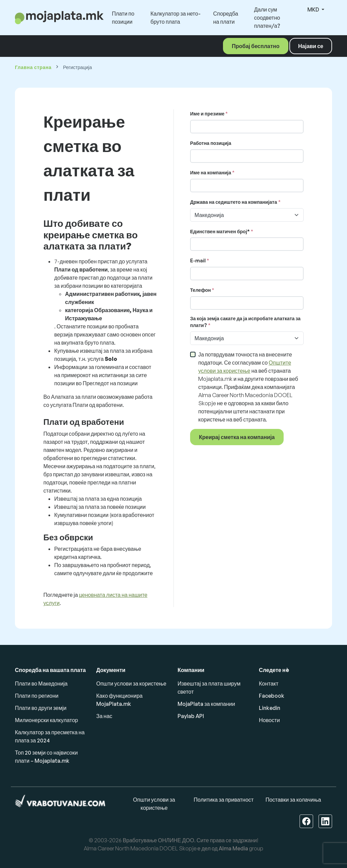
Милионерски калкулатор (46, 720)
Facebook (272, 696)
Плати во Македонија (41, 683)
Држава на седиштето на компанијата (234, 202)
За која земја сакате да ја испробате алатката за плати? (245, 322)
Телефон (200, 290)
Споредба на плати (226, 18)
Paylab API (191, 716)
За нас (104, 716)
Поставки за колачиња (293, 800)
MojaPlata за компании (206, 704)
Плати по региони (37, 696)
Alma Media (233, 848)
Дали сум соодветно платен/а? (267, 18)
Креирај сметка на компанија (237, 437)
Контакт (269, 683)
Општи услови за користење (131, 683)
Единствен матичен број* (220, 231)
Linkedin (270, 708)
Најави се (311, 46)
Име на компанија (211, 172)
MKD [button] (314, 9)
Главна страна (33, 67)
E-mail (198, 261)
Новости (269, 720)
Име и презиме (207, 114)
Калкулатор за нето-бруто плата (176, 18)
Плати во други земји (41, 708)
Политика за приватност (224, 800)
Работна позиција (211, 143)
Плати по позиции (123, 18)
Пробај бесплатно (256, 46)
